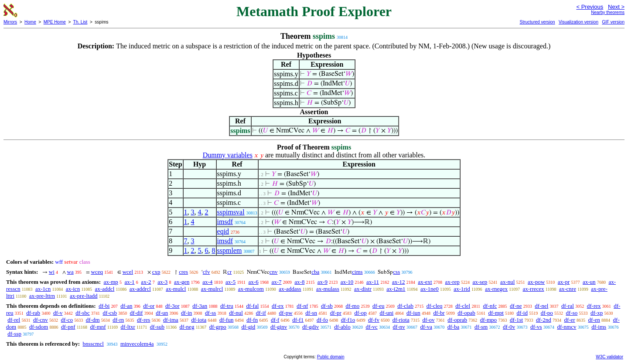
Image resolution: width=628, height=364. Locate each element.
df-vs (536, 327)
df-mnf (98, 327)
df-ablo (342, 327)
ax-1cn (43, 289)
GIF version (613, 22)
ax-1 (130, 282)
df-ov (428, 320)
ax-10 (347, 282)
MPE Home (55, 22)
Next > (616, 7)
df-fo (322, 320)
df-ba (453, 327)
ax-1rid (462, 289)
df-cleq (435, 306)
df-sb (327, 306)
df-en (594, 320)
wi (52, 272)
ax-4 (207, 282)
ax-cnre (568, 289)
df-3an (200, 306)
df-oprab (457, 320)
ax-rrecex (533, 289)
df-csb (110, 313)
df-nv (399, 327)
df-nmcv (567, 327)
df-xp (597, 313)
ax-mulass (328, 289)
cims (357, 272)
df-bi (104, 306)
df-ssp (14, 334)
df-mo (352, 306)
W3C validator (609, 357)
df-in (186, 313)
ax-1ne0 (430, 289)
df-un (162, 313)
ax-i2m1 (396, 289)
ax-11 (373, 282)
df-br (439, 313)
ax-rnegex (496, 289)
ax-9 (323, 282)
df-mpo (488, 320)
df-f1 (298, 320)
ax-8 (299, 282)
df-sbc (83, 313)
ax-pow (536, 282)
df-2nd (544, 320)
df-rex (594, 306)
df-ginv (279, 327)
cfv (206, 272)
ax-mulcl (176, 289)
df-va (426, 327)
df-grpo (218, 327)
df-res (143, 320)
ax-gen (182, 282)
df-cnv (41, 320)
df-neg (187, 327)
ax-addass (290, 289)
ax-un (589, 282)
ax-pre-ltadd (84, 296)
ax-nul (507, 282)
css (396, 272)
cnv (274, 272)
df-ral (568, 306)
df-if (261, 313)
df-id (522, 313)
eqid (223, 231)
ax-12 (399, 282)
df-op (361, 313)
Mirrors (10, 22)
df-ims (599, 327)
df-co (67, 320)
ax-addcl (105, 289)
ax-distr (363, 289)
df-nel (541, 306)
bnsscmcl (93, 344)
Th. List (80, 22)
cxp (156, 272)
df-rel (14, 320)
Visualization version (579, 22)
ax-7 (276, 282)
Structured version (537, 22)
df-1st (516, 320)
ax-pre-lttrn (42, 296)
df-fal (252, 306)
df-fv (374, 320)
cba (315, 272)
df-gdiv (311, 327)
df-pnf (68, 327)
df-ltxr (128, 327)
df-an (126, 306)
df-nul (236, 313)
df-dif (137, 313)
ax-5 (230, 282)
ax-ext (425, 282)
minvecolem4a (137, 344)
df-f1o (348, 320)
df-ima (171, 320)
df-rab (33, 313)
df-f (275, 320)
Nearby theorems (608, 12)
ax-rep (452, 282)
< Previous (590, 7)
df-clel (463, 306)
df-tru (227, 306)
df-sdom (39, 327)
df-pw (286, 313)
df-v (58, 313)
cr (229, 272)
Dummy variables (228, 155)
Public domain (331, 357)
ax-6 (254, 282)
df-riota (401, 320)
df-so (572, 313)
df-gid (249, 327)
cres (183, 272)
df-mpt (496, 313)
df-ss (210, 313)
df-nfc (490, 306)
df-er (569, 320)
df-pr (336, 313)
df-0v (509, 327)
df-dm (93, 320)
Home (30, 22)
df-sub (157, 327)
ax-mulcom (251, 289)
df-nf (302, 306)
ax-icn (73, 289)
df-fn (252, 320)
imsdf (225, 222)
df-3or (172, 306)
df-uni (386, 313)
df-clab (405, 306)
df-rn (118, 320)
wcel (128, 272)
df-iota (199, 320)
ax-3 (162, 282)
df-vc (371, 327)
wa (70, 272)
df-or (149, 306)
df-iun (413, 313)
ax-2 (146, 282)
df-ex (278, 306)
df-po (547, 313)
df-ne (516, 306)
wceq (97, 272)
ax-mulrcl (212, 289)
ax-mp (111, 282)
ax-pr (564, 282)
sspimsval (231, 212)
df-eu (378, 306)
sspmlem (230, 250)
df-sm (481, 327)
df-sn (311, 313)
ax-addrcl (140, 289)
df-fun (227, 320)
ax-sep (480, 282)
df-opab (466, 313)
